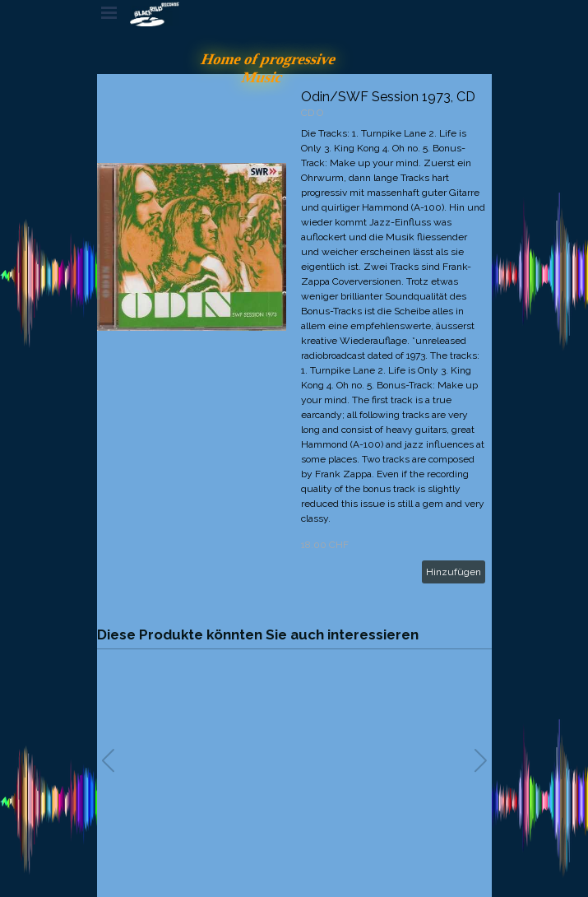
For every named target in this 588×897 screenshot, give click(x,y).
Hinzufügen (454, 572)
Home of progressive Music (270, 68)
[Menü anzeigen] (109, 12)
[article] (294, 336)
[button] (481, 760)
